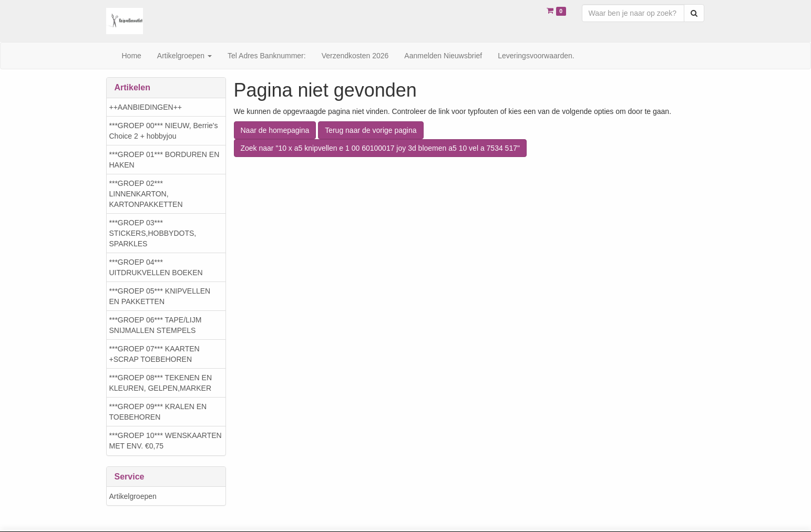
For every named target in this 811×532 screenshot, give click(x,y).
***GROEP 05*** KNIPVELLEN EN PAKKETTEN (160, 296)
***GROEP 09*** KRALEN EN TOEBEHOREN (158, 412)
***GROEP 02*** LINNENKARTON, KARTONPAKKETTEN (146, 194)
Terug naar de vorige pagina (371, 130)
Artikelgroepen (133, 496)
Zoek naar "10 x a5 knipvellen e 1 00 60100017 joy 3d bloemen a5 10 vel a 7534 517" (380, 148)
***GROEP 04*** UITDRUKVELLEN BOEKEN (156, 267)
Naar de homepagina (275, 130)
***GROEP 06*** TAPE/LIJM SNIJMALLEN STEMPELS (156, 325)
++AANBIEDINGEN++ (146, 107)
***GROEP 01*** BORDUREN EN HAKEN (165, 160)
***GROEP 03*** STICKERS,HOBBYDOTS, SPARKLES (153, 233)
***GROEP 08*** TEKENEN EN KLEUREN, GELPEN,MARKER (161, 383)
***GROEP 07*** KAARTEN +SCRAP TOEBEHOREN (155, 354)
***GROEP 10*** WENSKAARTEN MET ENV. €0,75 (166, 441)
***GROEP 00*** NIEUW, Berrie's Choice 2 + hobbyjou (164, 131)
